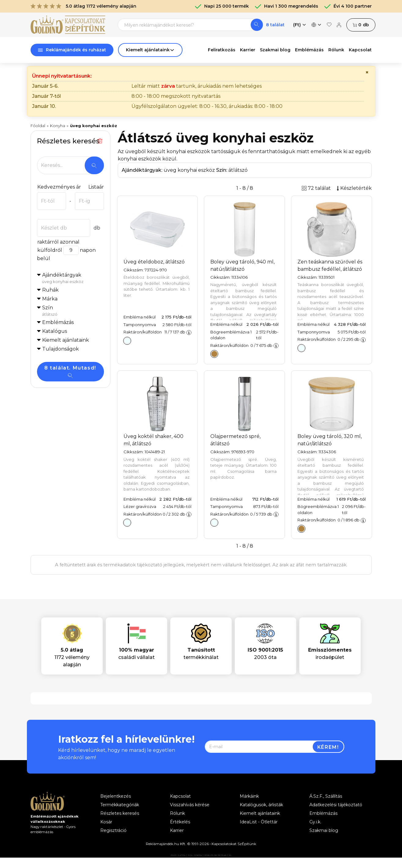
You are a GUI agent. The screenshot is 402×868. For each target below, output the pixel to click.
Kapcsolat (360, 50)
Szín (73, 311)
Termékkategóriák (120, 805)
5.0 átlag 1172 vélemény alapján (83, 6)
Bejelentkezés (116, 796)
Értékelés (180, 822)
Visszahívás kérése (190, 805)
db (361, 25)
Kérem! (328, 747)
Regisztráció (113, 830)
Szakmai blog (275, 50)
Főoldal (38, 126)
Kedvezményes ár (59, 187)
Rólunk (336, 50)
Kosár (106, 822)
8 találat (275, 25)
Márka (50, 299)
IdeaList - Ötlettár (259, 822)
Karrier (248, 50)
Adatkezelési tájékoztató (336, 805)
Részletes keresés (120, 813)
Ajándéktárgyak (73, 278)
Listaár (96, 187)
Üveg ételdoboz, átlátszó (154, 262)
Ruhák (50, 290)
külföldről (50, 250)
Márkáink (249, 796)
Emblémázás (309, 50)
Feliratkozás (222, 50)
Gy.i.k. (315, 822)
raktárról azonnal (58, 242)
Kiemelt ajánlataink (260, 813)
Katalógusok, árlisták (261, 805)
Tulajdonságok (61, 349)
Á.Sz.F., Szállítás (326, 796)
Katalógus (55, 331)
